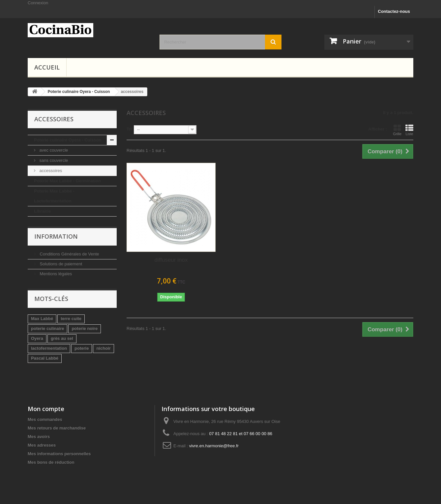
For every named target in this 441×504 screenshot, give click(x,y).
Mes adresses (42, 445)
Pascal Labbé (45, 358)
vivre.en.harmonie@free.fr (214, 446)
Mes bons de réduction (51, 462)
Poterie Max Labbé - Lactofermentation (54, 196)
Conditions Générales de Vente (69, 254)
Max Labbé (42, 319)
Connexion (38, 3)
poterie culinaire (47, 328)
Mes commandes (45, 419)
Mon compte (46, 409)
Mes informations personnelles (59, 454)
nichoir (103, 348)
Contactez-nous (394, 11)
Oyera (37, 338)
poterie (82, 348)
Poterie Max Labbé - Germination (67, 181)
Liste (409, 130)
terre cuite (71, 319)
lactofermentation (49, 348)
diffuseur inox (171, 260)
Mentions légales (55, 274)
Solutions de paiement (60, 264)
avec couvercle (53, 150)
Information (56, 236)
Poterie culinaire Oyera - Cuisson (68, 140)
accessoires (50, 171)
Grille (397, 130)
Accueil (47, 67)
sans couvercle (53, 160)
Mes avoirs (39, 437)
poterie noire (85, 328)
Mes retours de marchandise (57, 428)
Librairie (42, 211)
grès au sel (62, 338)
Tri (129, 129)
